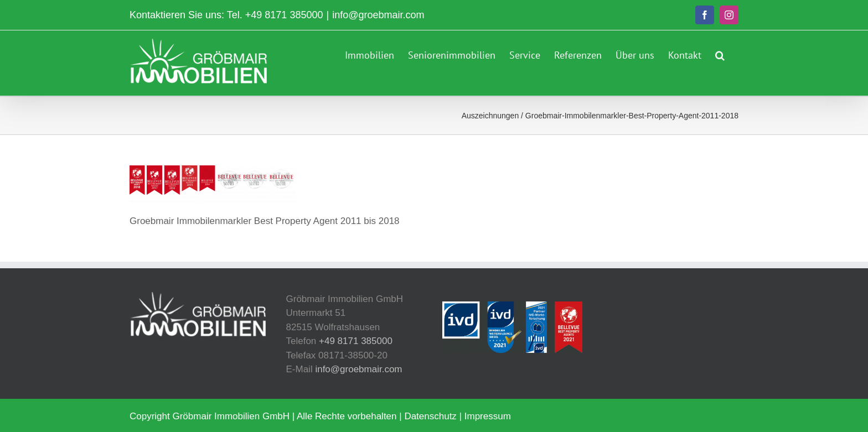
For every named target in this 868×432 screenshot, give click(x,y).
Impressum (488, 416)
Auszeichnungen (490, 116)
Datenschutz (430, 416)
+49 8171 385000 (284, 15)
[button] (720, 54)
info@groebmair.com (378, 15)
